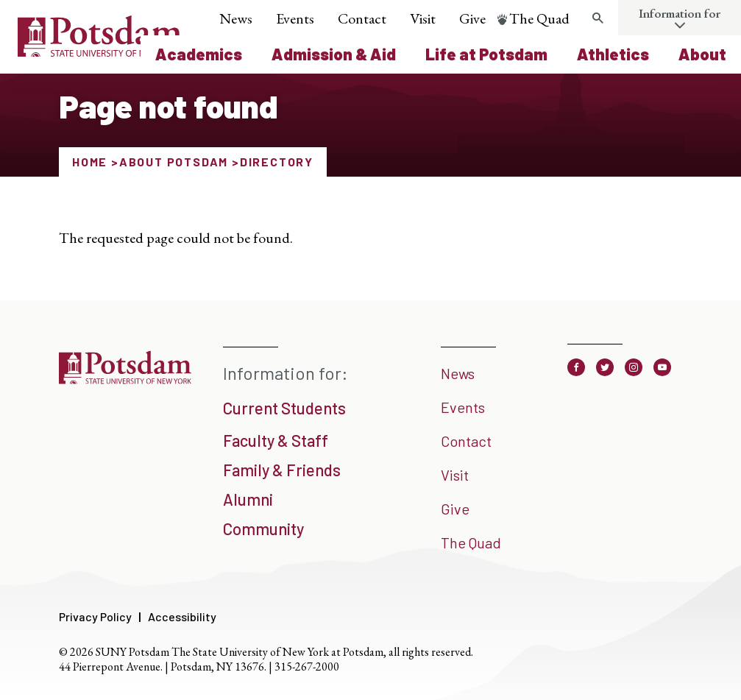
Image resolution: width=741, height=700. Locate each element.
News (236, 18)
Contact (362, 18)
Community (263, 528)
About (702, 54)
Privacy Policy (95, 616)
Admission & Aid (334, 54)
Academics (199, 54)
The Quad (539, 18)
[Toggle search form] (598, 18)
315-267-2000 (307, 667)
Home (90, 162)
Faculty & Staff (276, 440)
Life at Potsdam (486, 54)
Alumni (248, 499)
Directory (277, 162)
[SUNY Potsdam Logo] (100, 52)
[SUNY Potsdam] (125, 383)
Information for (680, 13)
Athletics (613, 54)
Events (295, 18)
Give (472, 18)
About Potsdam (174, 162)
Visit (423, 18)
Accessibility (182, 616)
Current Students (284, 408)
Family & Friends (282, 470)
